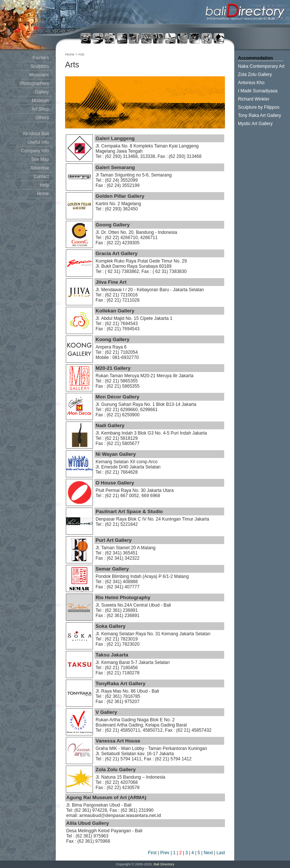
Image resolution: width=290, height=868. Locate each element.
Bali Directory (164, 864)
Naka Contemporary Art (261, 66)
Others (42, 118)
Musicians (39, 75)
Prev (165, 853)
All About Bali (36, 134)
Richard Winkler (254, 99)
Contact (41, 177)
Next (208, 853)
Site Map (40, 159)
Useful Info (38, 142)
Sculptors (40, 66)
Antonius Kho (251, 83)
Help (44, 185)
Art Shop (40, 109)
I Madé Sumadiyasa (258, 91)
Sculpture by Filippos (259, 107)
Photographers (34, 83)
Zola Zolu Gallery (255, 74)
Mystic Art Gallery (255, 124)
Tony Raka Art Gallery (260, 115)
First (152, 853)
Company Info (35, 151)
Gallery (42, 92)
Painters (41, 58)
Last (221, 853)
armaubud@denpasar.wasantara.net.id (120, 815)
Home (43, 194)
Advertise (40, 168)
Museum (41, 101)
